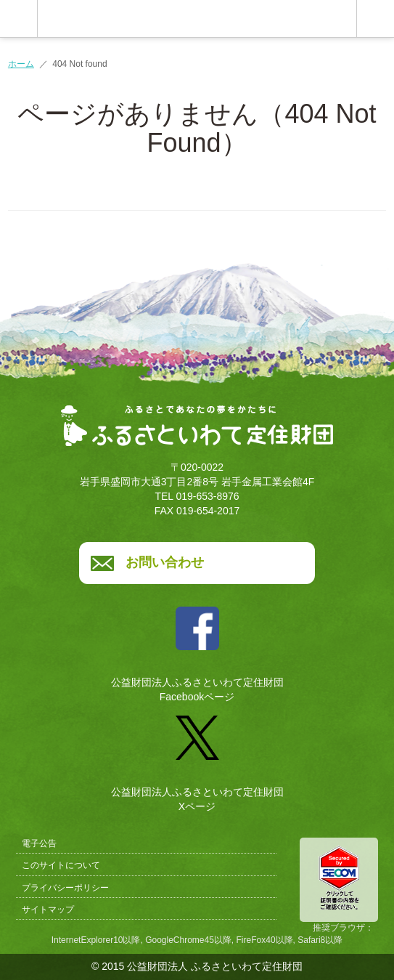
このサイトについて (61, 865)
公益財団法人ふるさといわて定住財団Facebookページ (197, 649)
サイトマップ (48, 910)
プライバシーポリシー (65, 888)
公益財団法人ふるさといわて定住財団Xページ (197, 758)
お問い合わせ (165, 562)
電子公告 (39, 843)
